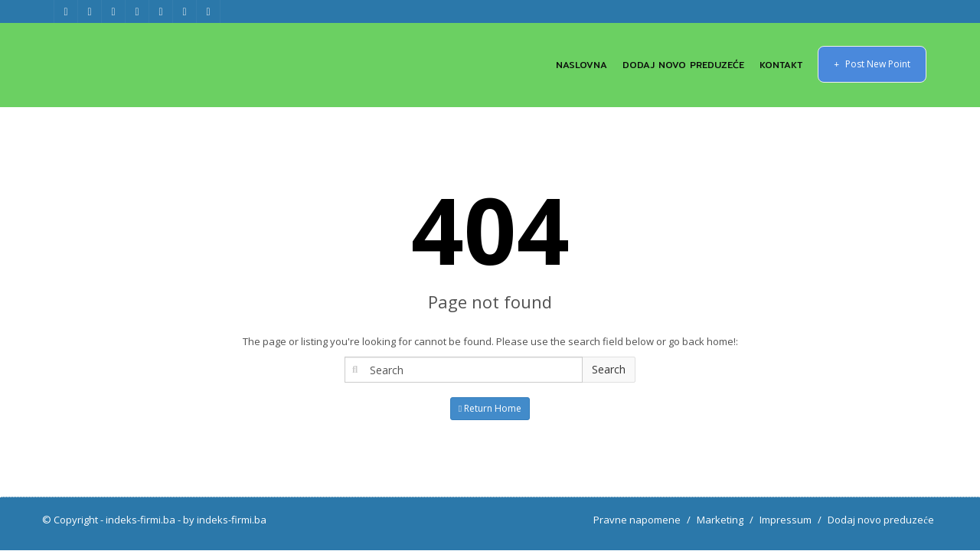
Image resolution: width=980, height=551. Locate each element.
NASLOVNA (581, 65)
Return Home (490, 408)
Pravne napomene (637, 520)
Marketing (720, 520)
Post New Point (872, 64)
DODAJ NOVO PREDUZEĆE (683, 65)
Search (609, 369)
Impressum (786, 520)
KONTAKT (781, 65)
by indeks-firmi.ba (225, 520)
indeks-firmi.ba (140, 520)
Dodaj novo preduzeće (881, 520)
